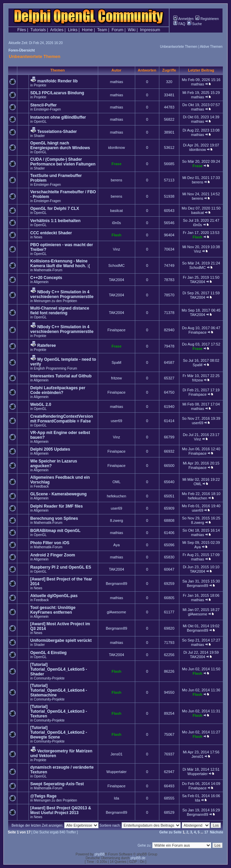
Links (73, 30)
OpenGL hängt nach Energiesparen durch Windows (60, 145)
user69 (117, 421)
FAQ (179, 24)
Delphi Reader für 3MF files (57, 506)
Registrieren (207, 19)
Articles (57, 30)
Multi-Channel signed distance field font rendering (60, 311)
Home (87, 30)
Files (22, 30)
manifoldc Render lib (58, 81)
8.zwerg (117, 520)
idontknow (117, 147)
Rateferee (47, 346)
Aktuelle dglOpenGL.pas (54, 596)
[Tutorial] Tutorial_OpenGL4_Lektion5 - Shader (59, 669)
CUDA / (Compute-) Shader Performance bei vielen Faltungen (63, 162)
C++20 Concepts (46, 278)
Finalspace (116, 330)
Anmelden (183, 19)
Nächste (217, 832)
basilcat (116, 211)
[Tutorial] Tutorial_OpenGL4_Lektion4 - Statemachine (59, 690)
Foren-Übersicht (22, 50)
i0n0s (117, 223)
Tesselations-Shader (57, 132)
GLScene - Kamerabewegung (58, 494)
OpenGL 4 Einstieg (48, 653)
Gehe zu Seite (171, 832)
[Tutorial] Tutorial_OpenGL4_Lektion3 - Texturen (59, 711)
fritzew (117, 378)
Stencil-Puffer (43, 105)
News (38, 237)
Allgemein (41, 282)
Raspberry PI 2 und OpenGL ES (61, 567)
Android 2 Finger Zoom (53, 555)
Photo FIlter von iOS (50, 543)
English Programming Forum (56, 368)
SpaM (117, 362)
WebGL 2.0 (41, 405)
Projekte (40, 85)
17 (206, 832)
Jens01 (116, 754)
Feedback (41, 486)
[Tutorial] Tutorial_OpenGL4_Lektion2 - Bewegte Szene (59, 732)
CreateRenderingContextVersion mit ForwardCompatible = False (62, 419)
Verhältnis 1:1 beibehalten (55, 221)
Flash (117, 235)
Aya (117, 545)
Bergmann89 (116, 584)
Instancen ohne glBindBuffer (58, 117)
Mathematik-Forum (48, 270)
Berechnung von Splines (54, 518)
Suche (194, 24)
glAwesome (117, 612)
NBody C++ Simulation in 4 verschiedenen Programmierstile (62, 294)
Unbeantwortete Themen (179, 47)
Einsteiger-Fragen (47, 109)
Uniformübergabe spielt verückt (61, 640)
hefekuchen (116, 496)
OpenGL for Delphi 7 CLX (55, 209)
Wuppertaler (117, 772)
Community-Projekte (49, 678)
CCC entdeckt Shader (51, 233)
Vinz (116, 249)
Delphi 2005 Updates (50, 449)
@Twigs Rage (43, 796)
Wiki (132, 30)
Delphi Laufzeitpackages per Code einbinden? (58, 390)
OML (117, 482)
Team (102, 30)
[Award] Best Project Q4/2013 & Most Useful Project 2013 (61, 810)
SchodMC (117, 265)
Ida (116, 798)
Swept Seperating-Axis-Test (57, 784)
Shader (39, 136)
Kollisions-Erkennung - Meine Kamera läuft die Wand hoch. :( (60, 263)
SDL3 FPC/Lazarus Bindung (57, 93)
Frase (116, 164)
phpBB (100, 854)
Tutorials (38, 30)
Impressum (150, 30)
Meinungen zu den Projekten (56, 301)
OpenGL (40, 122)
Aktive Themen (211, 47)
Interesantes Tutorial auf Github (61, 376)
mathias (117, 82)
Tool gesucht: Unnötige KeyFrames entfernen (53, 610)
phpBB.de (138, 858)
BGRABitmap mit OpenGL (55, 531)
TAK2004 (116, 280)
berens (117, 180)
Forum (117, 30)
